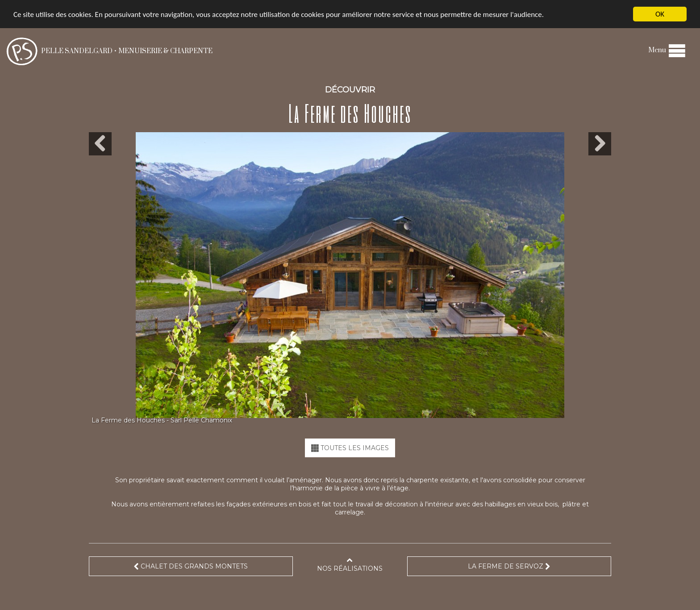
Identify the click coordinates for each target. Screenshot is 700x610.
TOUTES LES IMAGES (350, 448)
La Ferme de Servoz (509, 566)
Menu (667, 50)
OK (660, 14)
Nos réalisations (350, 565)
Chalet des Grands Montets (191, 566)
